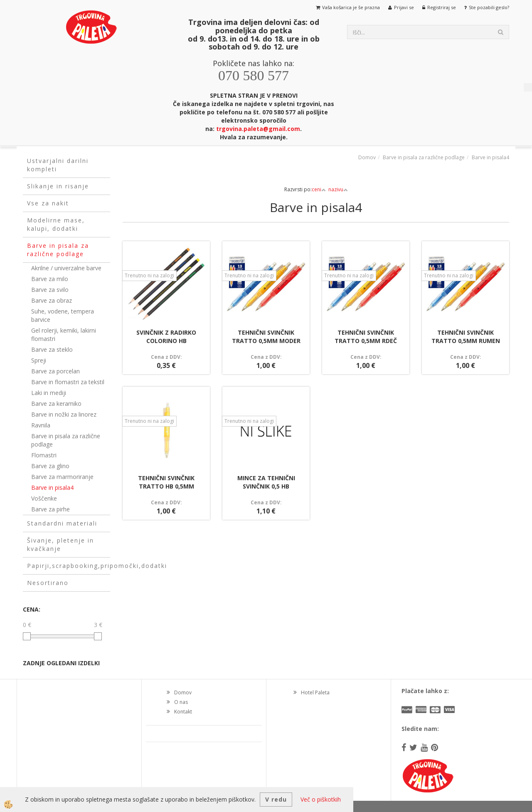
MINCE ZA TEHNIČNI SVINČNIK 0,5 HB (266, 482)
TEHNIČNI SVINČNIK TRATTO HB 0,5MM (166, 482)
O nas (181, 702)
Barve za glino (50, 466)
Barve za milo (50, 279)
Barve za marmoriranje (62, 477)
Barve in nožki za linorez (64, 414)
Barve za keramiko (56, 404)
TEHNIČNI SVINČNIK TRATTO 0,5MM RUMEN (466, 337)
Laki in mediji (49, 393)
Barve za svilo (50, 290)
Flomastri (44, 455)
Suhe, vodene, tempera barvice (63, 315)
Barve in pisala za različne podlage (66, 440)
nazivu (338, 189)
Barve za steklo (52, 349)
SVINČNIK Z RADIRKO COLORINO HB (166, 337)
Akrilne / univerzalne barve (66, 268)
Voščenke (44, 498)
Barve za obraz (52, 300)
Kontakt (183, 712)
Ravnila (41, 425)
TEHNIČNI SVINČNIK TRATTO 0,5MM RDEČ (366, 337)
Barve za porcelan (55, 371)
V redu (276, 799)
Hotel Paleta (315, 692)
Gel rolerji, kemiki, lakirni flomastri (64, 334)
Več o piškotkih (321, 799)
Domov (367, 157)
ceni (319, 189)
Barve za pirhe (50, 509)
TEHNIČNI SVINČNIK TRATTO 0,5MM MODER (266, 337)
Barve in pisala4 (52, 487)
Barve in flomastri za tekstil (68, 382)
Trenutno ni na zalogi (149, 275)
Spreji (39, 360)
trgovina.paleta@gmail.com (258, 129)
